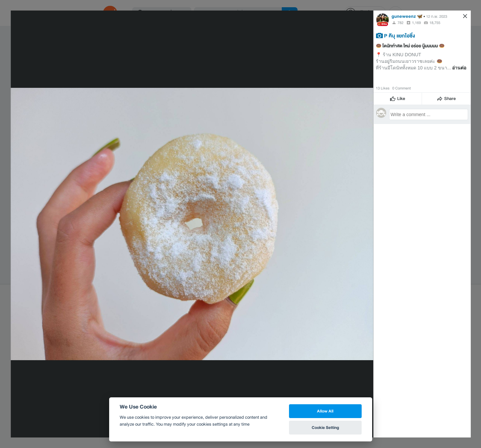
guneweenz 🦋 (407, 16)
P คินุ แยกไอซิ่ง (399, 36)
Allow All (325, 411)
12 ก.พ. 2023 (437, 16)
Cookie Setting (325, 427)
